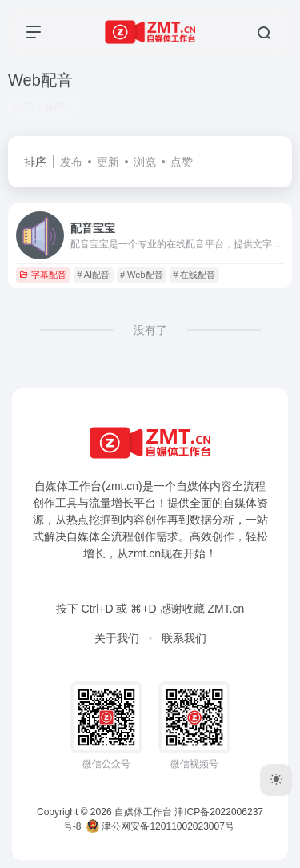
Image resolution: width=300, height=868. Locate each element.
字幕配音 (43, 275)
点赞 (182, 162)
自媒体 (193, 486)
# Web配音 (142, 275)
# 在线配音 (194, 275)
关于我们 (117, 638)
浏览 (145, 162)
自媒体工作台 (143, 812)
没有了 (150, 330)
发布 (71, 162)
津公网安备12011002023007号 (160, 826)
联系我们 (184, 638)
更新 (108, 162)
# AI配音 (93, 275)
